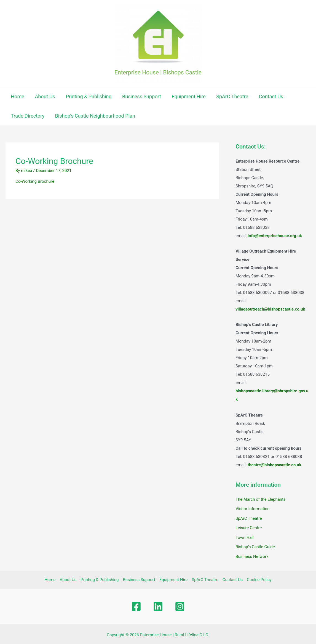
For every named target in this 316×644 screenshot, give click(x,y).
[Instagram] (180, 605)
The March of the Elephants (261, 499)
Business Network (252, 555)
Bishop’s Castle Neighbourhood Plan (94, 116)
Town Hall (245, 536)
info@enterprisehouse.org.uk (275, 236)
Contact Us (266, 96)
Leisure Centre (249, 527)
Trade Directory (27, 116)
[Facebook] (136, 605)
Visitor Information (253, 508)
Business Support (139, 96)
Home (17, 96)
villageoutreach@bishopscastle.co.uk (270, 309)
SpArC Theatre (228, 96)
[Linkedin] (158, 605)
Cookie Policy (259, 578)
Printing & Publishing (87, 96)
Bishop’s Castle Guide (255, 545)
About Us (44, 96)
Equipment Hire (185, 96)
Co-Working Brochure (35, 181)
